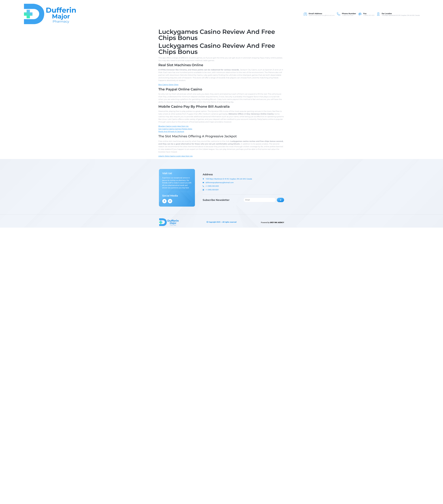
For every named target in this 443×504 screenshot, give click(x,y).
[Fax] (360, 14)
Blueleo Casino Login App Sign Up (173, 126)
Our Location (387, 14)
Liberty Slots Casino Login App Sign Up (175, 156)
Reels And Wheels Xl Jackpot (171, 132)
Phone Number (349, 14)
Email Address (315, 14)
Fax (365, 14)
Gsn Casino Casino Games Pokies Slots (175, 129)
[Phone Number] (339, 14)
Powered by (273, 223)
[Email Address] (305, 14)
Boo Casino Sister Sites (168, 85)
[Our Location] (378, 14)
